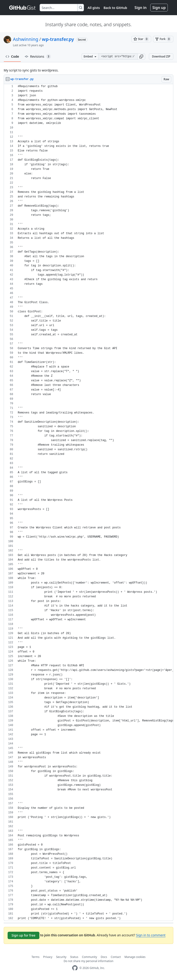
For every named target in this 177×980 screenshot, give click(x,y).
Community (89, 957)
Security (61, 957)
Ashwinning (26, 39)
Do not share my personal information (88, 961)
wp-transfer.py (58, 39)
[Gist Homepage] (23, 8)
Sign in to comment (151, 935)
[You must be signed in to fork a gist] (163, 39)
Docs (104, 957)
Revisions (38, 57)
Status (74, 957)
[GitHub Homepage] (75, 968)
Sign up (159, 8)
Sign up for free (24, 935)
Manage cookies (135, 957)
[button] (141, 57)
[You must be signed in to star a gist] (141, 39)
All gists (94, 8)
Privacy (48, 957)
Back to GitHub (115, 8)
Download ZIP (161, 56)
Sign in (141, 8)
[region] (88, 503)
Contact (116, 957)
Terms (36, 957)
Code (12, 56)
